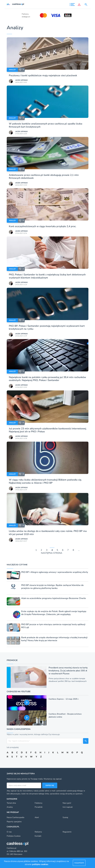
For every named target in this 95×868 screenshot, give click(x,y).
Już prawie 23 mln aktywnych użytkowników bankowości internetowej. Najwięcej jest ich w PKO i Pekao (48, 430)
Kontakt (38, 836)
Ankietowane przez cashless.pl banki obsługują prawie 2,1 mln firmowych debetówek (44, 176)
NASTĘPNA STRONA (52, 553)
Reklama (38, 832)
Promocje (12, 660)
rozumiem (79, 863)
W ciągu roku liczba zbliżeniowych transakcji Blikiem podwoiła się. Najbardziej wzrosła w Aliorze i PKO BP (45, 481)
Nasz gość (67, 803)
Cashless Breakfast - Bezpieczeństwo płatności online (65, 715)
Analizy (12, 70)
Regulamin (67, 832)
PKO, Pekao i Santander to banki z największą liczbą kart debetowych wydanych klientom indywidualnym (47, 276)
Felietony (38, 803)
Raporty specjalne (14, 822)
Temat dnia (11, 803)
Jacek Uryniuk (21, 80)
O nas (9, 832)
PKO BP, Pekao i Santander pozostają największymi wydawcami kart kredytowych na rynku (47, 327)
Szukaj (65, 817)
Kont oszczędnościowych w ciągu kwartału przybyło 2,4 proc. (43, 226)
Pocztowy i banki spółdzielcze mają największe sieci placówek (43, 75)
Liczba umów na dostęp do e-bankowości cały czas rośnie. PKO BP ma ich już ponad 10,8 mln (48, 533)
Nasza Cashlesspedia (15, 817)
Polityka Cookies (14, 836)
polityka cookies (40, 864)
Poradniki (39, 807)
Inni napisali (68, 807)
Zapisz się (50, 785)
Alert (37, 817)
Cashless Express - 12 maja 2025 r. (64, 699)
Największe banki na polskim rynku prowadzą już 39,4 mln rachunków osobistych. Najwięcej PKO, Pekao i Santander (47, 379)
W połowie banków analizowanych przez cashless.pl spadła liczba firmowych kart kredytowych (46, 125)
